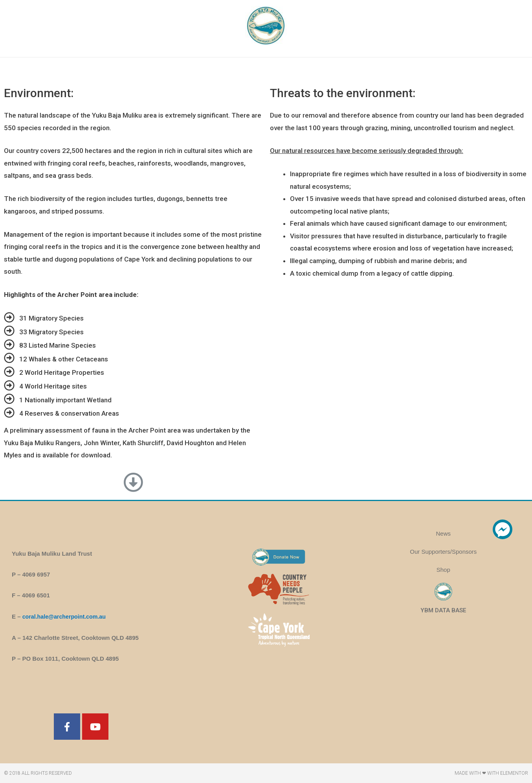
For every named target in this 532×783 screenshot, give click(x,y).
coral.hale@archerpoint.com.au (66, 616)
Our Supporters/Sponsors (443, 552)
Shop (443, 570)
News (444, 533)
